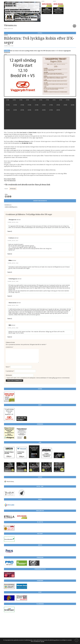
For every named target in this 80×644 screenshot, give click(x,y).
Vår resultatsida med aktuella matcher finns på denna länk (28, 185)
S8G (10, 325)
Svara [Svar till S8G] (9, 337)
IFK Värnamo (13, 189)
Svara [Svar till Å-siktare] (9, 254)
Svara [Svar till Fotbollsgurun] (9, 296)
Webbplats (9, 375)
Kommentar (10, 347)
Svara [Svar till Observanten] (9, 319)
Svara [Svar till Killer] (9, 272)
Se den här (25, 143)
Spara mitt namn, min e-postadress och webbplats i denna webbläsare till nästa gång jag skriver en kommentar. (38, 378)
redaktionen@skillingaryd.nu (11, 207)
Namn (8, 367)
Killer (10, 260)
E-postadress (10, 371)
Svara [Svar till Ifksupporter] (9, 231)
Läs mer (42, 641)
